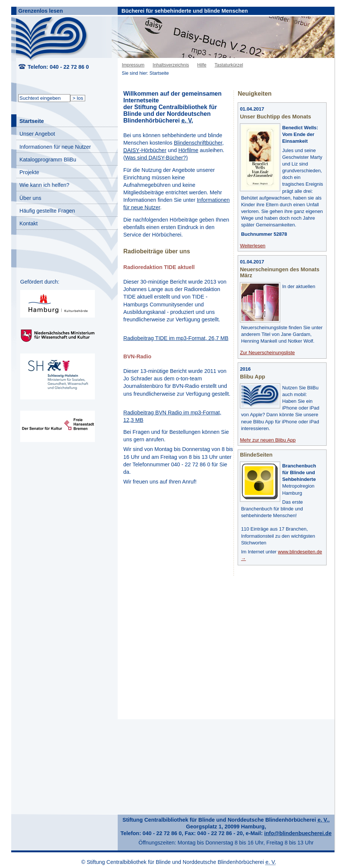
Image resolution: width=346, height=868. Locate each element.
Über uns (30, 198)
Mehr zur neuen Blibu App (268, 440)
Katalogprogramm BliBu (48, 160)
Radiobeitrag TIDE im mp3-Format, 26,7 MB (176, 338)
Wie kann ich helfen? (44, 185)
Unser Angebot (37, 134)
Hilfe (202, 65)
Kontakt (29, 223)
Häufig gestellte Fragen (47, 211)
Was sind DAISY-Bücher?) (157, 158)
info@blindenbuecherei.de (298, 833)
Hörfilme (188, 150)
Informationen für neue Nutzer (55, 147)
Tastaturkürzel (229, 65)
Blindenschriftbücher (198, 143)
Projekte (29, 172)
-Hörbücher (145, 150)
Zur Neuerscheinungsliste (267, 353)
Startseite (32, 121)
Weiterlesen (253, 246)
